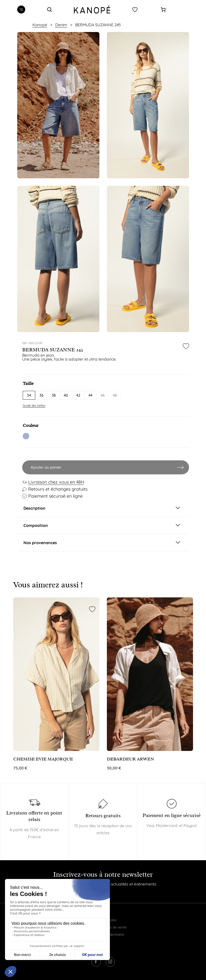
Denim (61, 25)
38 (54, 395)
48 (115, 395)
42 (78, 395)
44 (90, 395)
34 (29, 395)
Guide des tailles (34, 405)
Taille (28, 383)
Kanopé (40, 25)
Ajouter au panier (46, 467)
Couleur (31, 425)
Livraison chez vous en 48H (56, 482)
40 (66, 395)
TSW (26, 436)
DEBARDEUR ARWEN (130, 759)
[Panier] (163, 10)
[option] (58, 105)
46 (103, 395)
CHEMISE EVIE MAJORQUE (43, 759)
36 (41, 395)
